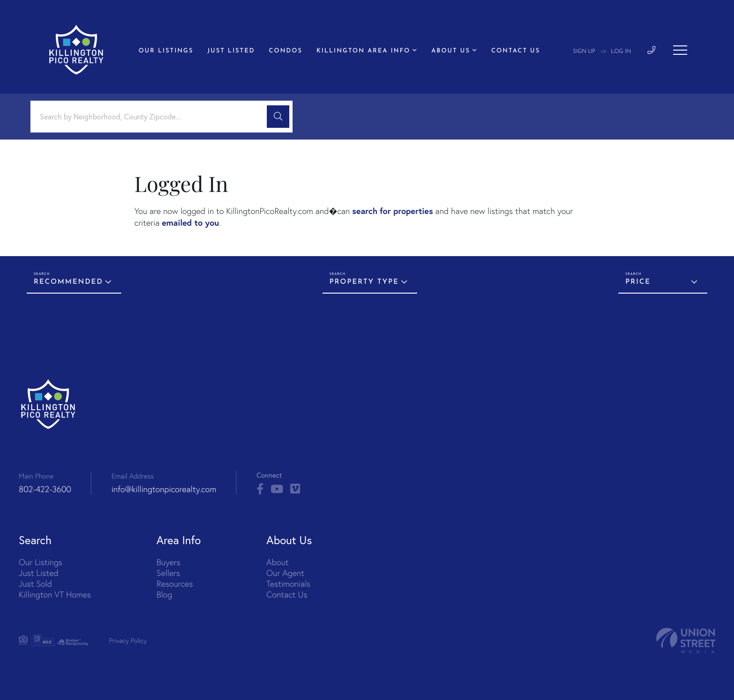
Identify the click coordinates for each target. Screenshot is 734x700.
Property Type (364, 282)
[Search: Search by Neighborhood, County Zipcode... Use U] (152, 117)
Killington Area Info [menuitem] (363, 51)
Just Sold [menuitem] (35, 584)
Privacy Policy (128, 641)
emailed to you (191, 222)
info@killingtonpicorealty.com (164, 489)
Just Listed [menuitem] (231, 51)
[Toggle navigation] (680, 50)
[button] (278, 117)
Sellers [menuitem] (168, 573)
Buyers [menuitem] (168, 562)
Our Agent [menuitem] (285, 573)
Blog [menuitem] (164, 594)
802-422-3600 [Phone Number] (45, 489)
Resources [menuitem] (175, 584)
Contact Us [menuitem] (515, 51)
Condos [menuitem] (286, 51)
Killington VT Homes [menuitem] (55, 594)
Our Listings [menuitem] (166, 51)
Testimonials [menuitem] (288, 584)
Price (638, 282)
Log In (621, 52)
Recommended (68, 282)
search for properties (393, 211)
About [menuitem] (277, 562)
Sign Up (584, 52)
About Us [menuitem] (451, 51)
